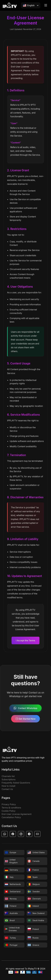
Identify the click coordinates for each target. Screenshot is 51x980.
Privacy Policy (9, 804)
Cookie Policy (9, 811)
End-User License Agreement (17, 814)
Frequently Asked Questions (16, 783)
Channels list (8, 776)
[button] (5, 834)
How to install (8, 786)
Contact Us (7, 789)
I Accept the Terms (25, 640)
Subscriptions (9, 779)
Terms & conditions (11, 808)
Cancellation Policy (11, 817)
